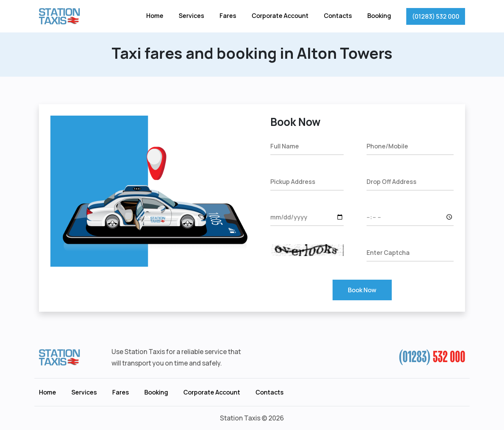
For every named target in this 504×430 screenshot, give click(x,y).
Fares (228, 16)
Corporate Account (280, 16)
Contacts (338, 16)
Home (155, 16)
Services (191, 16)
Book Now (362, 290)
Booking (379, 16)
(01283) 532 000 (436, 16)
